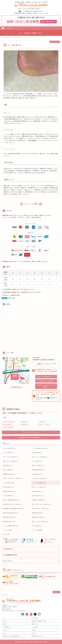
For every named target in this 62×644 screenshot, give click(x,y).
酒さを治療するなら (37, 453)
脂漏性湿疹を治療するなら (39, 517)
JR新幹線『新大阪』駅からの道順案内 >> (46, 386)
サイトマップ (5, 595)
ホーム (4, 618)
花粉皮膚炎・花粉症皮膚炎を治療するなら (14, 509)
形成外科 (4, 624)
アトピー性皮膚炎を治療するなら (40, 448)
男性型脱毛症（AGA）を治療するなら (13, 504)
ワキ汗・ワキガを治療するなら (11, 457)
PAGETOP (56, 592)
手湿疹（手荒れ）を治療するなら (40, 509)
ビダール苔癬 (6, 534)
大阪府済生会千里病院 (8, 427)
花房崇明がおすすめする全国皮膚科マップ (31, 438)
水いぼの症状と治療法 (9, 483)
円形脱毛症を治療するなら (39, 500)
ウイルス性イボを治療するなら (40, 478)
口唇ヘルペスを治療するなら (39, 487)
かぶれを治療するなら (38, 461)
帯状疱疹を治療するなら (38, 491)
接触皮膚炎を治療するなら (10, 517)
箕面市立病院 (42, 422)
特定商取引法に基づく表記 (37, 636)
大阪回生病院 (24, 424)
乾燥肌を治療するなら (38, 513)
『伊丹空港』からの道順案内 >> (46, 381)
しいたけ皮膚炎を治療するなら (11, 526)
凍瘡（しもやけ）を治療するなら (40, 522)
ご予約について (6, 630)
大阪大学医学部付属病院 (9, 422)
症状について (6, 443)
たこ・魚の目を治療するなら (39, 483)
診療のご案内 (34, 618)
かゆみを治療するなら (9, 470)
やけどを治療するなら (9, 496)
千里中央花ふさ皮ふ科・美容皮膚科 (30, 642)
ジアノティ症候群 (7, 530)
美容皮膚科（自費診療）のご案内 (39, 621)
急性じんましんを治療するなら (40, 457)
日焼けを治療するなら (38, 496)
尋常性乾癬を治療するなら (39, 470)
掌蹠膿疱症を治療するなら (10, 474)
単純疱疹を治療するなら (9, 491)
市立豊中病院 (24, 422)
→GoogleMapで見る (16, 387)
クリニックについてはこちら (31, 432)
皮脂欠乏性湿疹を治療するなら (11, 513)
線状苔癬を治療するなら (9, 522)
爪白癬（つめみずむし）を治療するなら (13, 478)
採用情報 (34, 630)
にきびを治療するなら (9, 453)
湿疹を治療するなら (8, 466)
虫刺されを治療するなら (38, 466)
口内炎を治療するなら (9, 487)
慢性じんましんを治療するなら (11, 461)
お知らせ (4, 633)
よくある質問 (34, 627)
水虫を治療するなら (37, 474)
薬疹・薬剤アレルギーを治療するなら (42, 504)
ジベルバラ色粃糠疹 (37, 530)
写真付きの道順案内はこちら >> (46, 377)
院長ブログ (34, 633)
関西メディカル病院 (44, 424)
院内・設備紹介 (6, 627)
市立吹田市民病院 (7, 424)
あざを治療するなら (37, 526)
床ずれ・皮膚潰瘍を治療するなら (11, 500)
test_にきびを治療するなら (10, 448)
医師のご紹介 (34, 624)
